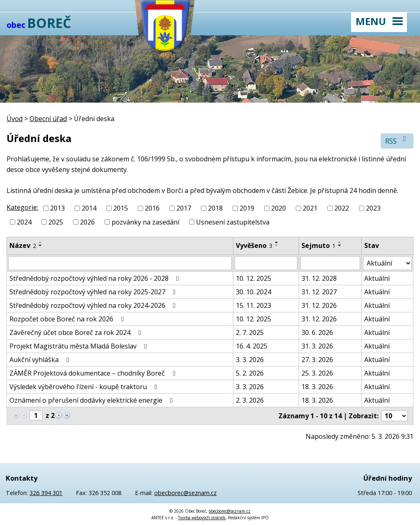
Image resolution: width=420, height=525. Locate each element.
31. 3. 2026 (317, 346)
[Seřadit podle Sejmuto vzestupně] (340, 242)
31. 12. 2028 (319, 278)
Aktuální (377, 278)
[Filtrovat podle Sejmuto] (330, 263)
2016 (152, 208)
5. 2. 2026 (250, 373)
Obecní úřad (48, 119)
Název (23, 245)
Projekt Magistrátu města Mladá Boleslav (80, 346)
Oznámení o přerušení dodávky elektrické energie (92, 400)
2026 (87, 222)
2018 (215, 208)
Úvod (15, 119)
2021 (310, 208)
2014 (89, 208)
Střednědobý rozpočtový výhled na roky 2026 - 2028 (96, 278)
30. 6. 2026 (317, 332)
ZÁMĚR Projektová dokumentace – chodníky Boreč (94, 373)
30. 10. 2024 (253, 292)
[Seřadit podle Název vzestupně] (41, 242)
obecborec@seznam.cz (185, 493)
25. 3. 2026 (317, 373)
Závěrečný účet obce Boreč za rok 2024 (76, 332)
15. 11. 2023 (253, 305)
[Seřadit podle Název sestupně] (41, 245)
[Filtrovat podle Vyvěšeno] (266, 263)
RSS (397, 141)
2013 (57, 208)
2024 (24, 222)
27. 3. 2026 (317, 360)
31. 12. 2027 (319, 292)
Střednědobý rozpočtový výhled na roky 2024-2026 (94, 305)
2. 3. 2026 (250, 400)
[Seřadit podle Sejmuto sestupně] (340, 245)
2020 (278, 208)
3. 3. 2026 (250, 360)
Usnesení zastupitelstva (233, 222)
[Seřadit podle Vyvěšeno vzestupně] (277, 242)
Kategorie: (22, 207)
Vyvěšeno (254, 245)
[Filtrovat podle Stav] (387, 263)
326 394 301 (46, 493)
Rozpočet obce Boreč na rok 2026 (68, 319)
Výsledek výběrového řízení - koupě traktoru (85, 387)
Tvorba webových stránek (202, 518)
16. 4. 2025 (252, 346)
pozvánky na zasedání (145, 222)
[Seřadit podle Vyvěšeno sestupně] (277, 245)
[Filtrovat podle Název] (120, 263)
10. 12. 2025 (253, 278)
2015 (121, 208)
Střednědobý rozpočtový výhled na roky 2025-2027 (94, 292)
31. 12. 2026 (319, 305)
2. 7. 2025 (250, 332)
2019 (247, 208)
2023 (373, 208)
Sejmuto (318, 245)
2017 (184, 208)
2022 (342, 208)
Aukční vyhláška (41, 360)
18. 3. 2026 (317, 387)
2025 (56, 222)
